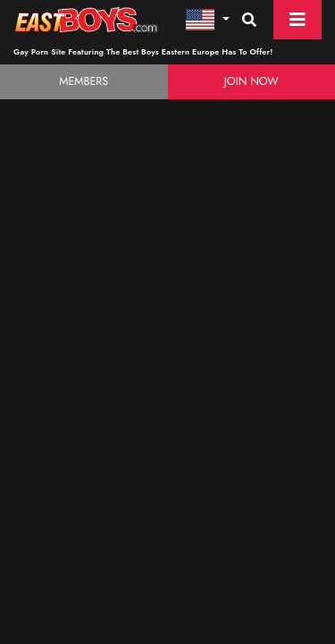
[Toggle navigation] (297, 20)
